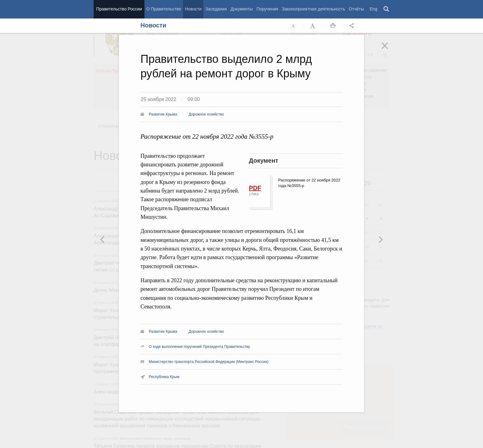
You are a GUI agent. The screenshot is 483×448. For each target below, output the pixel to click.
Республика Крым (164, 377)
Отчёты (356, 9)
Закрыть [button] (389, 50)
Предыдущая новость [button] (380, 239)
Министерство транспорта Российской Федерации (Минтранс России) (209, 362)
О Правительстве (164, 9)
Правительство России (119, 9)
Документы (241, 9)
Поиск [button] (387, 9)
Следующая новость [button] (103, 239)
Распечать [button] (333, 26)
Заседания (216, 9)
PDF (255, 188)
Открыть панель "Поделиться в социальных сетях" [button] (353, 26)
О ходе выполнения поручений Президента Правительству (199, 347)
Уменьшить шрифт (294, 26)
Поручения (267, 9)
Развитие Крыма (163, 114)
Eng (373, 9)
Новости (193, 9)
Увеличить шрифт (313, 26)
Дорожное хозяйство (206, 114)
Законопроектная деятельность (313, 9)
